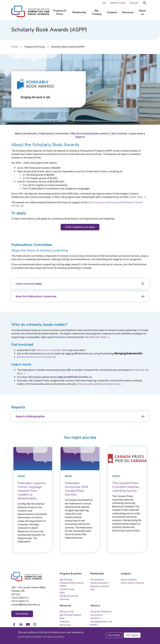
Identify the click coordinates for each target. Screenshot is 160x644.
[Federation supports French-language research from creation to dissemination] (32, 491)
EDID (62, 593)
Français (134, 3)
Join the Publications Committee (35, 357)
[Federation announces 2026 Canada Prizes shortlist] (77, 489)
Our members (97, 580)
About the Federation (101, 612)
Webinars (65, 622)
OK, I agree (132, 635)
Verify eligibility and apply (80, 227)
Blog (62, 618)
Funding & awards (69, 596)
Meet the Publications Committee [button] (36, 296)
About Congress (129, 580)
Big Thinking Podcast (70, 615)
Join (104, 3)
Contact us (96, 618)
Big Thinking (66, 580)
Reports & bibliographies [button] (30, 416)
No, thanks (114, 635)
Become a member (100, 586)
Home (15, 47)
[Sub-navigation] (60, 14)
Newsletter (22, 614)
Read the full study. (96, 337)
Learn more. (136, 197)
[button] (145, 3)
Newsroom (65, 625)
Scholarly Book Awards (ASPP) (71, 584)
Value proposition (99, 583)
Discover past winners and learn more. (99, 384)
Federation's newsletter (49, 350)
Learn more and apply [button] (29, 284)
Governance (96, 615)
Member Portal (118, 3)
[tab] (80, 284)
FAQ (92, 590)
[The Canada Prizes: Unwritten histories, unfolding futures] (126, 487)
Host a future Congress (132, 583)
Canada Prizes (67, 589)
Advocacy (65, 599)
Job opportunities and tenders (101, 623)
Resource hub (67, 612)
